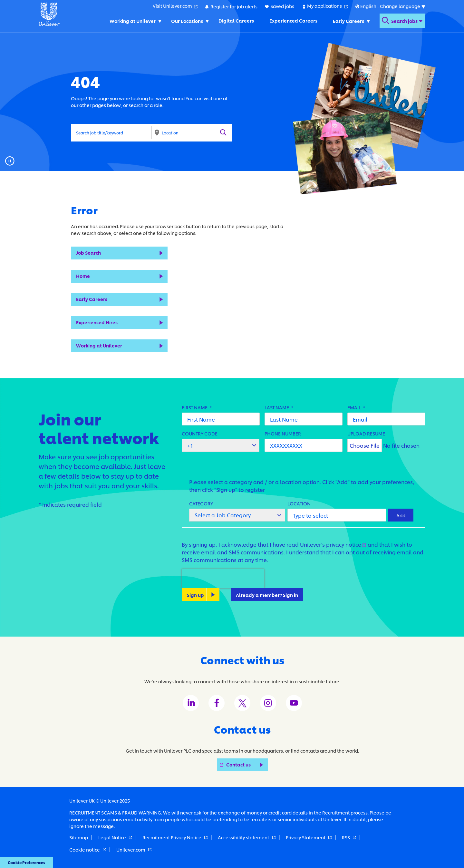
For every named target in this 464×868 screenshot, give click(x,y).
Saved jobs (282, 6)
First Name (197, 407)
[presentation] (223, 579)
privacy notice (346, 544)
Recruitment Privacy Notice (175, 837)
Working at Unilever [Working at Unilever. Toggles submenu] (132, 20)
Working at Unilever (99, 345)
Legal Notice (115, 837)
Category (201, 503)
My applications (327, 6)
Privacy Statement (309, 837)
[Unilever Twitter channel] (242, 703)
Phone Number (283, 433)
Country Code (200, 433)
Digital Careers (236, 20)
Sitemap (79, 837)
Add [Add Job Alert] (401, 515)
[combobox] (192, 132)
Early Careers (92, 299)
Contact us (247, 765)
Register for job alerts (234, 6)
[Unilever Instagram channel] (268, 703)
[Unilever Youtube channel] (294, 703)
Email (356, 407)
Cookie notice (88, 849)
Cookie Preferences (25, 863)
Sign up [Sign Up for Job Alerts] (195, 595)
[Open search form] (402, 21)
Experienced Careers (293, 20)
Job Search (88, 253)
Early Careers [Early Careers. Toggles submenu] (348, 20)
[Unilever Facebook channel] (217, 703)
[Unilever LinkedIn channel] (191, 703)
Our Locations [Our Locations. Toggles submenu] (186, 20)
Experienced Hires (97, 322)
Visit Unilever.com (175, 6)
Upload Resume (366, 433)
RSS (349, 837)
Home (83, 276)
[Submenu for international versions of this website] (390, 6)
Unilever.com (134, 849)
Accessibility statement (247, 837)
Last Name (279, 407)
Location (299, 503)
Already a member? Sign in (267, 595)
